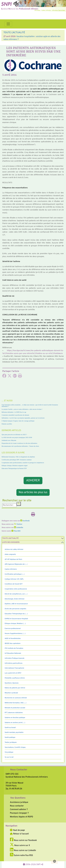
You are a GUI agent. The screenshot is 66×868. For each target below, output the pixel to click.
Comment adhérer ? (19, 809)
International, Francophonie (14, 668)
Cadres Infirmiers (11, 569)
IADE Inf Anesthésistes (13, 639)
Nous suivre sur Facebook (23, 840)
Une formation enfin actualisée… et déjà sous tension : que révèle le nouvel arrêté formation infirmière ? (30, 406)
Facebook (25, 521)
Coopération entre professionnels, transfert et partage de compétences (23, 463)
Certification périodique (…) (15, 574)
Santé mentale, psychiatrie (14, 732)
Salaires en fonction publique (15, 718)
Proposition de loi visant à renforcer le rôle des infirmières (19, 443)
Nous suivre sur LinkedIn (23, 850)
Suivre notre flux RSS (21, 855)
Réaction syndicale (11, 693)
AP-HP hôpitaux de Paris (13, 559)
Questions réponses (12, 683)
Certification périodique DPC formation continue (17, 460)
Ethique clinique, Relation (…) (15, 624)
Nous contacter (17, 806)
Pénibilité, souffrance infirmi (15, 678)
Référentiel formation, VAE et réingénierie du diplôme (18, 457)
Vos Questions (18, 798)
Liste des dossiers (11, 542)
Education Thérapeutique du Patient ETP (14, 468)
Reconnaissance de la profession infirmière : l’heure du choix (20, 446)
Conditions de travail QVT (14, 584)
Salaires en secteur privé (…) (15, 723)
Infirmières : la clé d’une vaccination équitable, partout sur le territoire (23, 418)
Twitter (18, 524)
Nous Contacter (19, 770)
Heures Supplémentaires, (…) (15, 634)
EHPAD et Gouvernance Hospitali (16, 619)
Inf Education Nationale (13, 653)
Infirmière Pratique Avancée (15, 658)
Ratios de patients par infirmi (15, 688)
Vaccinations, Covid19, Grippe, (15, 747)
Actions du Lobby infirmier (14, 549)
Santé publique (10, 737)
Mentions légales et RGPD (21, 817)
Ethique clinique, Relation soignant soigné (15, 465)
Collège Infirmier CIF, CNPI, (14, 579)
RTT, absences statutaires (14, 713)
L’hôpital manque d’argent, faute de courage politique (18, 421)
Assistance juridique (19, 802)
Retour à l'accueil (19, 834)
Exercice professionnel (13, 629)
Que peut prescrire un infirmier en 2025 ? (14, 434)
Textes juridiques (11, 742)
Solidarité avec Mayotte (9, 440)
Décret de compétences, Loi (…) (16, 594)
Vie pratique (9, 752)
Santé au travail (10, 728)
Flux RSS (16, 531)
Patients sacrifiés (7, 424)
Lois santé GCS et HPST (13, 673)
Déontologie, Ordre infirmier (15, 599)
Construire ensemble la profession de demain (15, 415)
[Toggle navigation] (8, 24)
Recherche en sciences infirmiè (16, 698)
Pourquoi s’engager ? (19, 813)
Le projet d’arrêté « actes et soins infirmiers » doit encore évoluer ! (22, 409)
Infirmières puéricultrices (14, 663)
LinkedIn (19, 528)
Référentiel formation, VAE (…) (16, 703)
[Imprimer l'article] (20, 377)
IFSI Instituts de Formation (14, 648)
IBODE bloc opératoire (13, 643)
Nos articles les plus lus (33, 492)
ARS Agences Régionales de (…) (16, 564)
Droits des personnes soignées (15, 609)
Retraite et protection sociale (15, 708)
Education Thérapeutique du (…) (16, 614)
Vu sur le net (9, 757)
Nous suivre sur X (20, 845)
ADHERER (33, 481)
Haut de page (17, 830)
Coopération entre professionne (16, 589)
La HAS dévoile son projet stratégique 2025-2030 (17, 437)
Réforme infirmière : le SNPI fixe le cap (14, 412)
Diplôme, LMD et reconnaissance (16, 604)
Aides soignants (10, 554)
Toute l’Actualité (10, 538)
